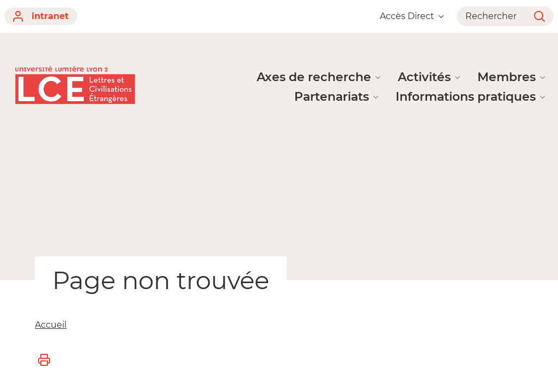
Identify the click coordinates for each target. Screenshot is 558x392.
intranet (41, 16)
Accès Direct (412, 16)
